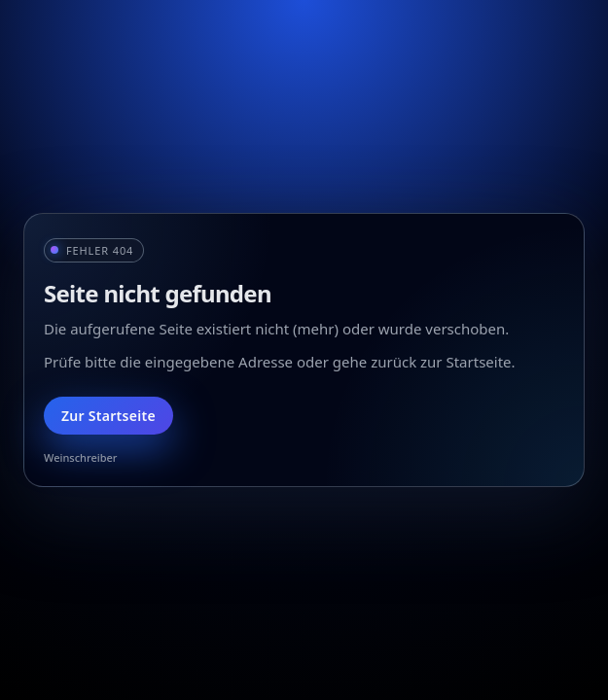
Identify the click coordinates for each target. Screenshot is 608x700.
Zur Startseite (108, 416)
